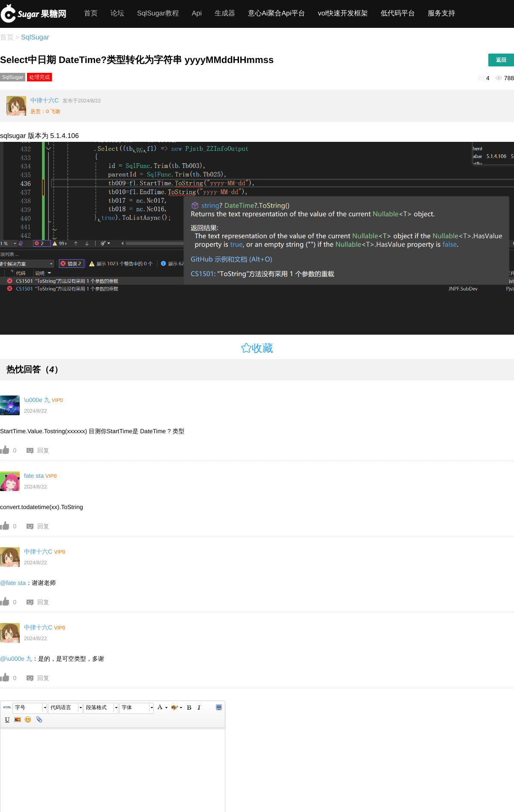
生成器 (225, 13)
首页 (91, 13)
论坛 (117, 13)
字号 (20, 707)
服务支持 (442, 13)
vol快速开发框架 (343, 13)
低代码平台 (398, 13)
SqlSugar (34, 37)
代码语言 (61, 707)
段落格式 (96, 707)
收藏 (263, 348)
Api (197, 13)
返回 (501, 60)
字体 (127, 707)
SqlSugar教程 (158, 13)
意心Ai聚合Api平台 (276, 13)
